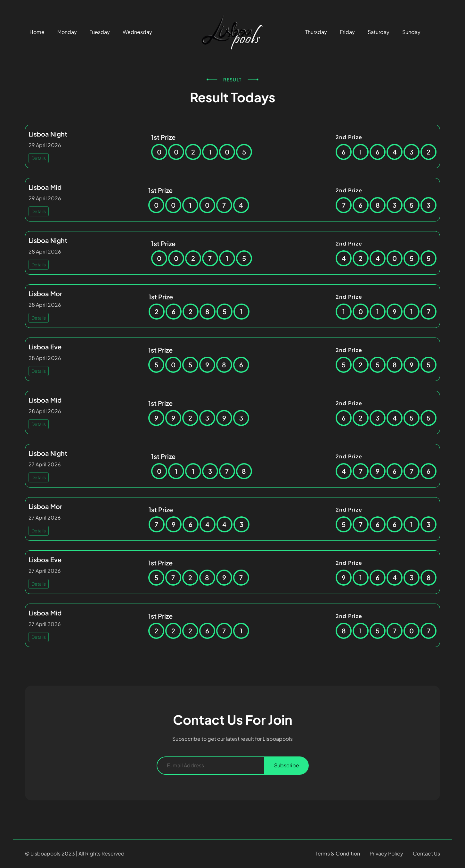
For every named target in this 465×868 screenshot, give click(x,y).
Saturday (379, 32)
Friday (347, 32)
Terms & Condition (338, 853)
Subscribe (287, 765)
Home (37, 32)
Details (39, 158)
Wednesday (137, 32)
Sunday (411, 32)
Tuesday (100, 32)
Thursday (316, 32)
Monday (67, 32)
